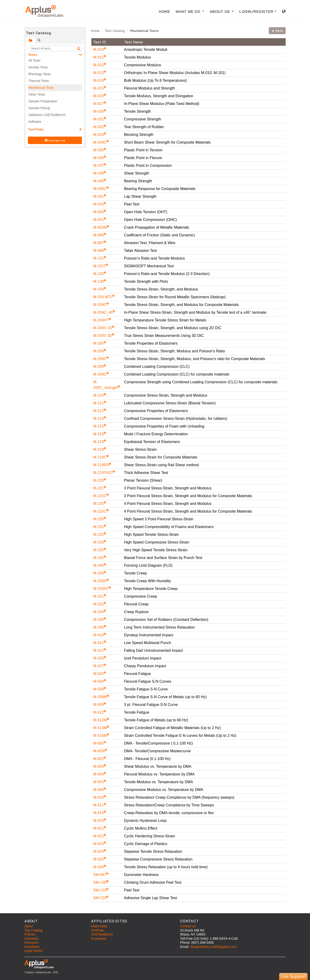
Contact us (188, 926)
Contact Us (55, 140)
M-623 (99, 844)
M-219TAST (104, 473)
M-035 (99, 150)
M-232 (99, 535)
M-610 (99, 797)
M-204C (100, 305)
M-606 (99, 790)
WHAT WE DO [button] (188, 11)
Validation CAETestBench (47, 115)
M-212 (99, 411)
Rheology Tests (39, 74)
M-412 (99, 650)
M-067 (99, 243)
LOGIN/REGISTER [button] (256, 11)
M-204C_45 (103, 312)
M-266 (99, 627)
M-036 (99, 158)
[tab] (30, 40)
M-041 (99, 196)
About (29, 926)
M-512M (101, 720)
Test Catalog (115, 31)
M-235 (99, 550)
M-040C (100, 189)
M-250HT (101, 589)
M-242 (99, 558)
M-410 (99, 635)
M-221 (99, 488)
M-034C (100, 142)
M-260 (99, 620)
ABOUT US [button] (220, 11)
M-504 (99, 681)
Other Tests (37, 94)
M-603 (99, 766)
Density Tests (38, 67)
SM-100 (100, 882)
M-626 (99, 867)
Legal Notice (33, 951)
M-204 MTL (103, 297)
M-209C (100, 374)
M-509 (99, 705)
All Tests (34, 60)
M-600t (100, 751)
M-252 (99, 604)
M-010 (99, 50)
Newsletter (32, 947)
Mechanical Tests (41, 88)
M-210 (99, 395)
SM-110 (100, 890)
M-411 (99, 643)
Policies (30, 934)
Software (35, 122)
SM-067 (100, 875)
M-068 (99, 251)
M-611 (99, 805)
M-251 (99, 596)
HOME (166, 11)
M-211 (99, 403)
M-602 (99, 759)
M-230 (99, 519)
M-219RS (102, 465)
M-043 (99, 204)
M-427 (99, 666)
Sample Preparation (43, 101)
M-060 (99, 235)
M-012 (99, 65)
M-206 (99, 351)
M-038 (99, 173)
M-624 (99, 851)
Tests (33, 55)
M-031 (99, 119)
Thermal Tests (39, 81)
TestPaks (36, 129)
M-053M (101, 227)
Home (96, 31)
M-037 (99, 166)
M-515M (101, 736)
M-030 (99, 111)
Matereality (99, 926)
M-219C (100, 457)
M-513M (101, 728)
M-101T (100, 266)
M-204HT (101, 320)
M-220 (99, 480)
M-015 (99, 88)
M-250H (100, 581)
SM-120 (100, 898)
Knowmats (99, 939)
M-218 (99, 442)
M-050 (99, 212)
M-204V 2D (103, 328)
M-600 (99, 743)
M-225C (100, 511)
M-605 (99, 782)
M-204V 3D (103, 336)
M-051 (99, 220)
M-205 (99, 343)
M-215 (99, 426)
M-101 (99, 258)
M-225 (99, 504)
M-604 (99, 774)
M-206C (100, 359)
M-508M (101, 697)
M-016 (99, 96)
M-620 (99, 821)
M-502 (99, 674)
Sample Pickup (39, 108)
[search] (79, 48)
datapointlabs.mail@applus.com (213, 947)
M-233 (99, 542)
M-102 (99, 274)
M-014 (99, 80)
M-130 (99, 281)
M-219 (99, 449)
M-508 (99, 689)
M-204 (99, 289)
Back (277, 31)
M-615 (99, 813)
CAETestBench (102, 934)
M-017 (99, 104)
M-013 (99, 73)
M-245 (99, 565)
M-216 (99, 434)
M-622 (99, 836)
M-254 (99, 612)
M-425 (99, 658)
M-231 (99, 527)
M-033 (99, 135)
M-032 (99, 127)
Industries (31, 939)
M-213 (99, 419)
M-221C (100, 496)
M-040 (99, 181)
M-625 (99, 859)
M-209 (99, 367)
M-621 (99, 828)
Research (31, 943)
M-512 (99, 712)
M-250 (99, 573)
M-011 (99, 57)
